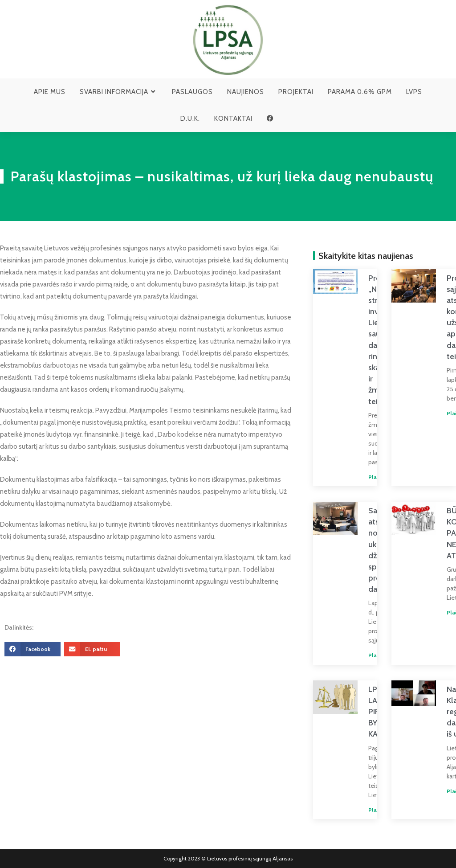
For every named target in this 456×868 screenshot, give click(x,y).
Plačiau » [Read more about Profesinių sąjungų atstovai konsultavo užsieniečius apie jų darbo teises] (441, 414)
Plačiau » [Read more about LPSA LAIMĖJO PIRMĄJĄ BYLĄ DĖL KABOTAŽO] (362, 810)
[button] (33, 649)
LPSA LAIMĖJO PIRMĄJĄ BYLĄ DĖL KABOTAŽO (371, 712)
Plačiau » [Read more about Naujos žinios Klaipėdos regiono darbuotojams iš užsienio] (441, 791)
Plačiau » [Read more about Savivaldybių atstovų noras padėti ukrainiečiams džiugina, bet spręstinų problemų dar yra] (362, 656)
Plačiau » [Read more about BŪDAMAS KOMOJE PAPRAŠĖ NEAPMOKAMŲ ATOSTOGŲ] (441, 612)
